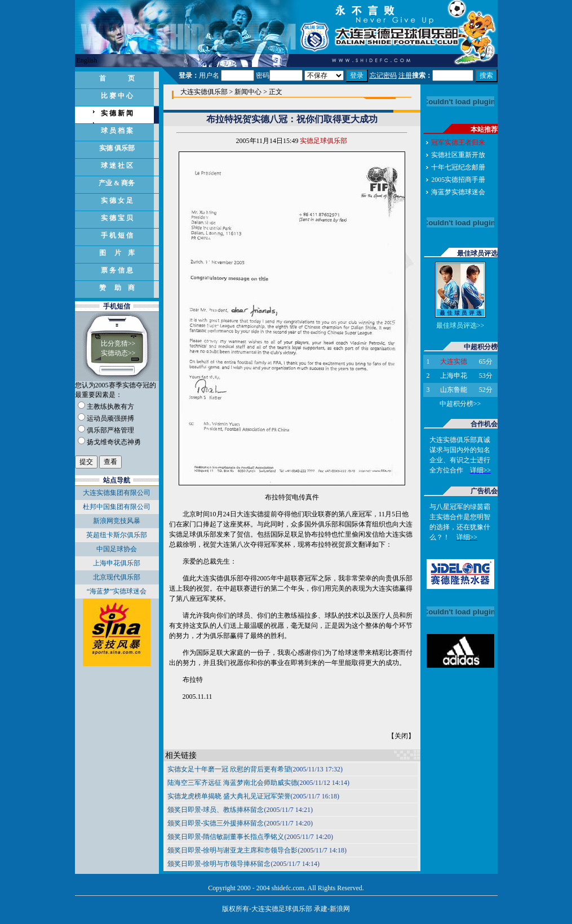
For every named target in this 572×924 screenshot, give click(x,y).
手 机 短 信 (117, 235)
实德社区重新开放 (458, 155)
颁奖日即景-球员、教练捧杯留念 (216, 810)
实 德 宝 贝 (117, 218)
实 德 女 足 (117, 200)
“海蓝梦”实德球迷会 (117, 591)
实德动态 (114, 353)
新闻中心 (248, 92)
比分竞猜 (114, 343)
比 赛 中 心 (117, 96)
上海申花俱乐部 (117, 563)
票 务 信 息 (117, 270)
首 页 (117, 78)
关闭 (401, 736)
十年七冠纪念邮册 (458, 167)
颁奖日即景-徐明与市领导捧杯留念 (219, 864)
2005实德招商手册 (458, 180)
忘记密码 (383, 75)
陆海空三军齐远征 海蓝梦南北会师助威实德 (232, 783)
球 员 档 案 (117, 131)
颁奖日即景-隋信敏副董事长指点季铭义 (226, 837)
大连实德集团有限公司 (117, 493)
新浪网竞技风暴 (117, 521)
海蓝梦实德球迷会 (458, 192)
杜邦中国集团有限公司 (117, 507)
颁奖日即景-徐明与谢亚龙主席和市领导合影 (233, 850)
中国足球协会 (117, 549)
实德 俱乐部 (117, 148)
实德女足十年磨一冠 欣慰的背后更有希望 (229, 769)
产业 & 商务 (117, 183)
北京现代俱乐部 (117, 577)
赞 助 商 (117, 288)
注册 (405, 75)
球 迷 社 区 (117, 166)
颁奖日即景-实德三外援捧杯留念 (216, 823)
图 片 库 (117, 253)
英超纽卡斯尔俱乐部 (117, 535)
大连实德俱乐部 (204, 92)
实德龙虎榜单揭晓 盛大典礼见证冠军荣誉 (229, 796)
